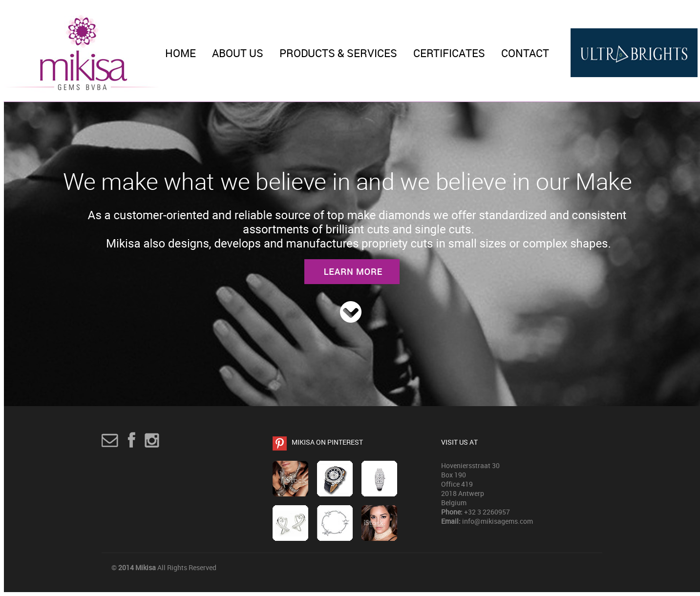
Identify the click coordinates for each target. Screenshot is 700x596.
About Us (238, 53)
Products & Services (338, 53)
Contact (525, 53)
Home (180, 53)
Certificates (449, 53)
